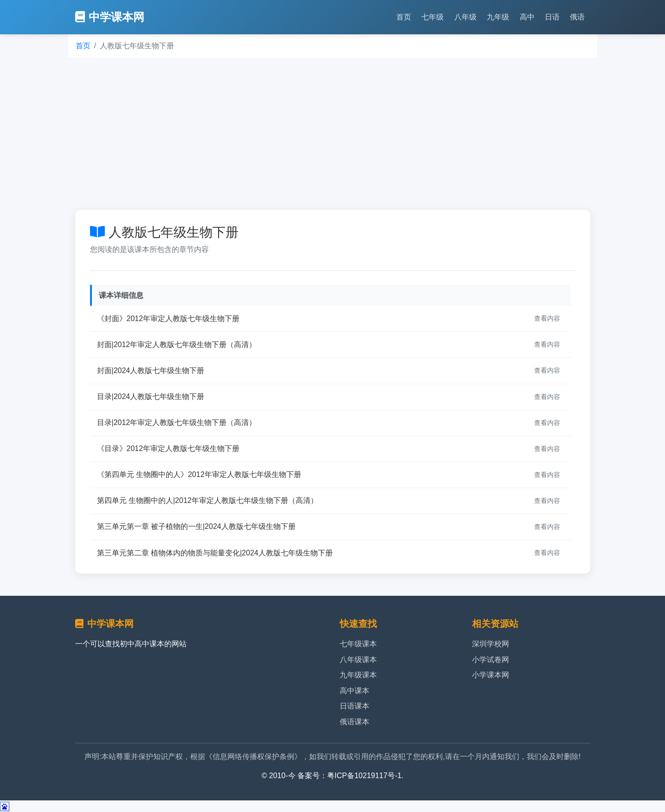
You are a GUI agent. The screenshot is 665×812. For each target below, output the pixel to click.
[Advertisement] (333, 134)
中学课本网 (110, 17)
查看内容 (547, 318)
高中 (527, 17)
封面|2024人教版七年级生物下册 (151, 371)
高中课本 (355, 691)
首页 (404, 17)
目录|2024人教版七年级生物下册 (151, 396)
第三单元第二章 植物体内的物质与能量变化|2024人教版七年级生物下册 (215, 553)
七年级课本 (358, 644)
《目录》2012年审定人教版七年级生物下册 (168, 448)
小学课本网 (491, 675)
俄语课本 (355, 722)
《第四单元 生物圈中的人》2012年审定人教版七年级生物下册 (199, 474)
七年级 (433, 17)
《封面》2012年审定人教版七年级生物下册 (168, 319)
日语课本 (355, 706)
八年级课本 (358, 660)
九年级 (498, 17)
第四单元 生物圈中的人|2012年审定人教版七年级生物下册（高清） (207, 500)
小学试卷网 (491, 660)
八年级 (465, 17)
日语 (552, 17)
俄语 (577, 17)
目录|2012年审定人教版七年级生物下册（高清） (177, 422)
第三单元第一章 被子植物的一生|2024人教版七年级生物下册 (196, 526)
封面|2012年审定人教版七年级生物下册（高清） (177, 345)
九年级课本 (358, 675)
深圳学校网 (491, 644)
